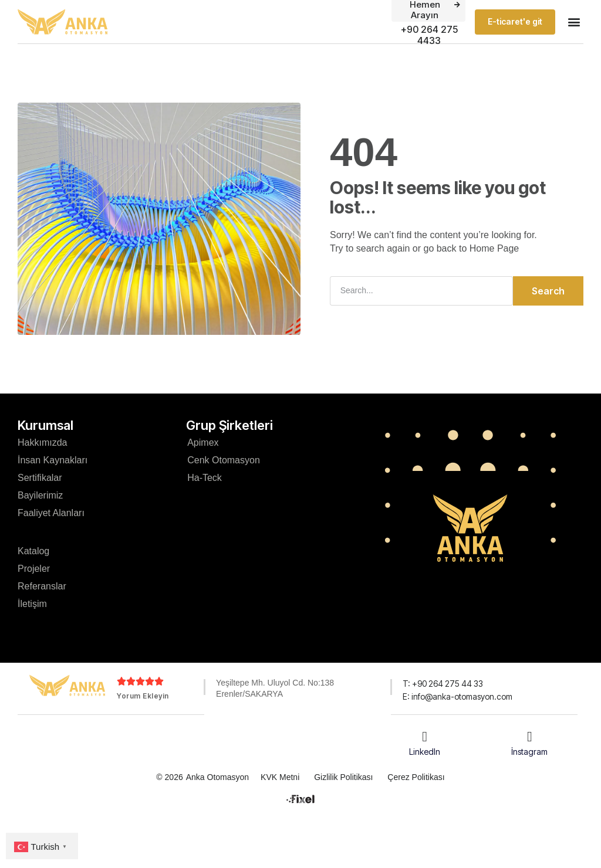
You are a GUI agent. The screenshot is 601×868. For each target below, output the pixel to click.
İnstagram (529, 751)
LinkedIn (425, 751)
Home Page (494, 248)
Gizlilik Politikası (343, 777)
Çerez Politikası (416, 777)
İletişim (32, 604)
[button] (574, 22)
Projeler (34, 569)
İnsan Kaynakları (53, 460)
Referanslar (42, 586)
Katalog (33, 551)
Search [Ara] (548, 291)
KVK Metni (280, 777)
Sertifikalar (40, 478)
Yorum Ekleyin (143, 696)
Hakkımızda (42, 443)
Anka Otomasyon (217, 777)
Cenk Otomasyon (224, 460)
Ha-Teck (205, 478)
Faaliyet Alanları (51, 513)
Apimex (203, 443)
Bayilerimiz (40, 495)
